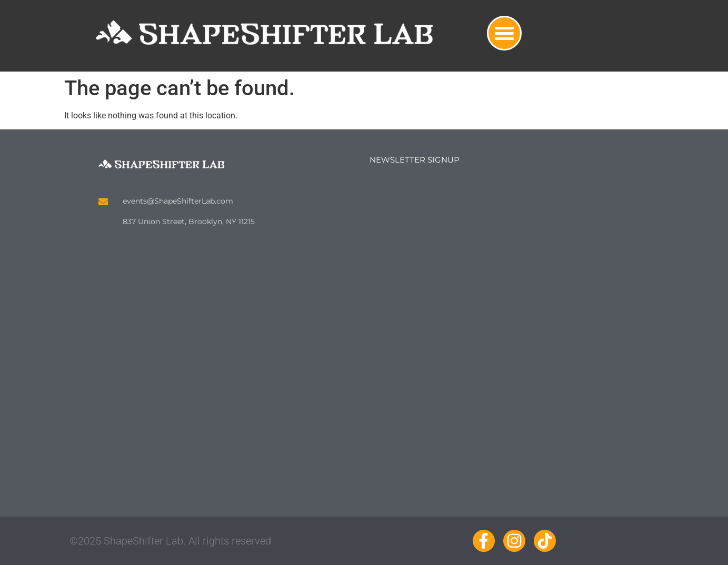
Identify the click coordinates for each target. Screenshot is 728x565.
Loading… (501, 325)
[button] (504, 33)
